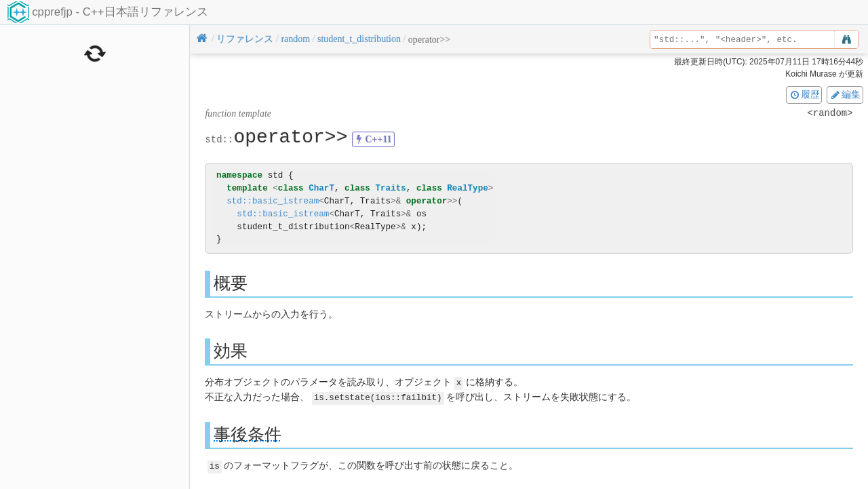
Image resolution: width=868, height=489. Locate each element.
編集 (845, 94)
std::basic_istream (273, 201)
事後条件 (248, 433)
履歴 (804, 94)
